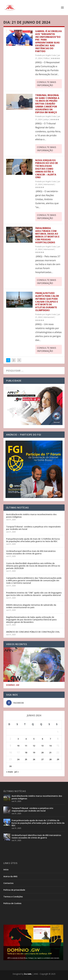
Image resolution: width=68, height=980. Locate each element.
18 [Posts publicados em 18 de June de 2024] (26, 753)
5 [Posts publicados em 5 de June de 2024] (34, 739)
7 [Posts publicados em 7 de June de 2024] (50, 739)
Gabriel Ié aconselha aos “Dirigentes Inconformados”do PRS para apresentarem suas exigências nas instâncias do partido (49, 41)
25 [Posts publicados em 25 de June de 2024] (26, 759)
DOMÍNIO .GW (13, 685)
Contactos (8, 883)
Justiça (46, 119)
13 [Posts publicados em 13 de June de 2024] (42, 746)
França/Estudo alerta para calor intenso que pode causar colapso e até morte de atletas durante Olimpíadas (47, 302)
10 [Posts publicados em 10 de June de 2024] (18, 746)
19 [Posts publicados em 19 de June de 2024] (34, 753)
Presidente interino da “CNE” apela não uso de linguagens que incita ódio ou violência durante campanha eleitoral (34, 594)
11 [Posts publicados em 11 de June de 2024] (26, 746)
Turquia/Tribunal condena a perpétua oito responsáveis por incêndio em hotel (33, 528)
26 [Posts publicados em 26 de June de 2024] (34, 759)
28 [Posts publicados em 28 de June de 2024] (50, 759)
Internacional (49, 184)
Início (6, 870)
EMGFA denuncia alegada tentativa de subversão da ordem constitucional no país (31, 606)
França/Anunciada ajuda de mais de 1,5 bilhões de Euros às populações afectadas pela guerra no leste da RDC (33, 540)
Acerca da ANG (10, 876)
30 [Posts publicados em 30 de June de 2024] (10, 766)
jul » (17, 772)
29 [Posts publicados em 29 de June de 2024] (58, 759)
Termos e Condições (13, 897)
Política (46, 58)
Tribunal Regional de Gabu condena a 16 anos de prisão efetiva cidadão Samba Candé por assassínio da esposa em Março (47, 104)
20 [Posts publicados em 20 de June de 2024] (42, 753)
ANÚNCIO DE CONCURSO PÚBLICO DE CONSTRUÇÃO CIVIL (33, 632)
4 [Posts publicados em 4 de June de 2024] (26, 739)
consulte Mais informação (47, 84)
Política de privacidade (14, 890)
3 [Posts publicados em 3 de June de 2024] (18, 739)
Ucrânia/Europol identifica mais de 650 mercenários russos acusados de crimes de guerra (31, 552)
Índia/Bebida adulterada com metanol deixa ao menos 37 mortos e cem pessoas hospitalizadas (47, 235)
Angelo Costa (51, 55)
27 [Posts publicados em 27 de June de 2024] (42, 759)
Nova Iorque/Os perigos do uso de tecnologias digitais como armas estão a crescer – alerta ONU (47, 169)
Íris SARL (28, 974)
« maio (10, 772)
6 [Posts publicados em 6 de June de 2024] (42, 739)
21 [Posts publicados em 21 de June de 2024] (50, 753)
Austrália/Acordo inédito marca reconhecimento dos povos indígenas (31, 516)
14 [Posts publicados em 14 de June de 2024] (50, 746)
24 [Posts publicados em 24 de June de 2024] (18, 759)
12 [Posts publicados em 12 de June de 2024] (34, 746)
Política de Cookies (12, 903)
